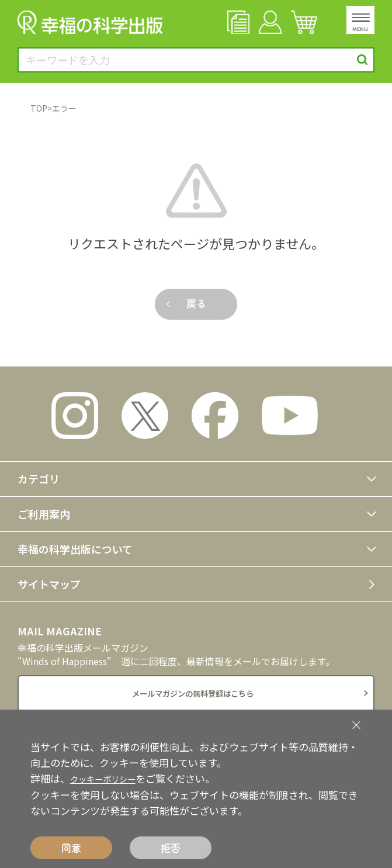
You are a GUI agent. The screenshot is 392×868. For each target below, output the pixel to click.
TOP (39, 108)
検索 (362, 60)
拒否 (171, 848)
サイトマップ (49, 584)
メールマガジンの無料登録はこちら (193, 694)
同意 (71, 848)
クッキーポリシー (110, 778)
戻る (196, 303)
